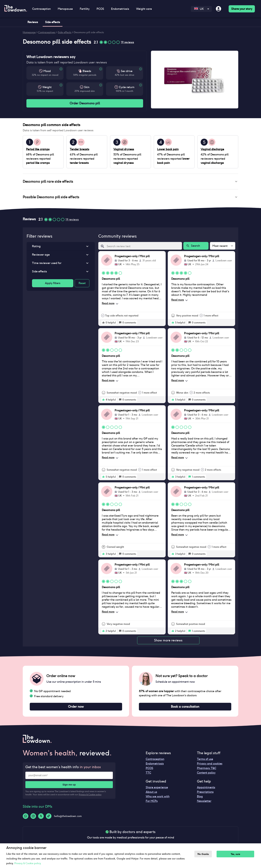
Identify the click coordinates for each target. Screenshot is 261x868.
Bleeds (87, 71)
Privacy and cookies (210, 766)
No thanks (204, 854)
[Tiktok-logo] (49, 818)
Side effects (65, 32)
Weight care (144, 9)
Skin (87, 87)
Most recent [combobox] (220, 247)
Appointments (206, 789)
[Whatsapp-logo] (26, 818)
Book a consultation (185, 708)
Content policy (206, 775)
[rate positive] (103, 324)
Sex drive (127, 71)
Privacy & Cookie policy (90, 797)
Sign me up (69, 787)
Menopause (65, 9)
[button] (130, 182)
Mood (47, 71)
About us (151, 794)
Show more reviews (168, 642)
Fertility (85, 9)
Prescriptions (205, 794)
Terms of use (205, 761)
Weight (47, 87)
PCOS (100, 9)
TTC (148, 775)
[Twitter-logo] (41, 818)
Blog (200, 799)
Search (196, 247)
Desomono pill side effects (89, 32)
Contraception (41, 9)
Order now (76, 708)
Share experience (157, 789)
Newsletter (204, 803)
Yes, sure (237, 854)
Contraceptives (47, 32)
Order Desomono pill (85, 103)
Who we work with (158, 799)
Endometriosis (120, 9)
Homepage (29, 32)
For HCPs (152, 803)
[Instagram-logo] (33, 818)
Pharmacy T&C (207, 770)
